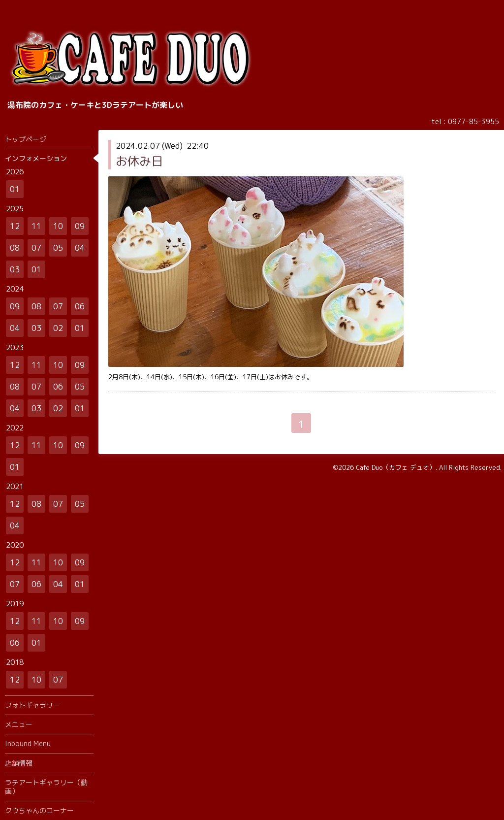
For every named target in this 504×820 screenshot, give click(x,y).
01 (15, 189)
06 (80, 306)
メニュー (19, 724)
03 (15, 269)
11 (36, 226)
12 (15, 226)
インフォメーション (36, 158)
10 (58, 226)
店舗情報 (19, 763)
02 (58, 328)
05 (58, 248)
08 (15, 248)
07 (36, 248)
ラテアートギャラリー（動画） (46, 787)
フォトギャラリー (32, 705)
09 (80, 226)
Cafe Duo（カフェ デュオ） (396, 467)
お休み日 (139, 161)
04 (80, 248)
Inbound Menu (28, 743)
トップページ (26, 139)
